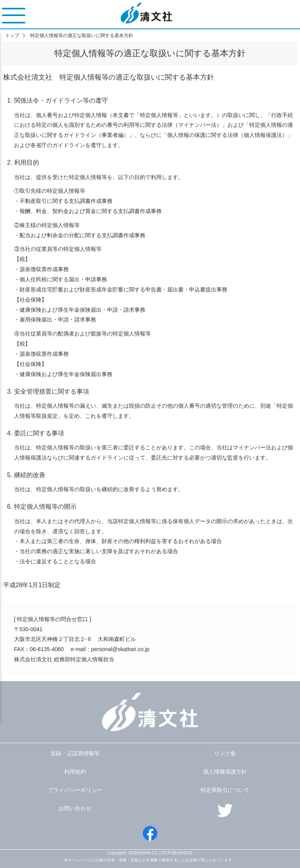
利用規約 (75, 772)
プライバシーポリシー (75, 790)
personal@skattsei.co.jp (120, 649)
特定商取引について (225, 790)
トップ (12, 36)
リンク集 (225, 753)
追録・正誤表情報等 (75, 753)
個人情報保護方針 (225, 772)
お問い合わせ (75, 808)
